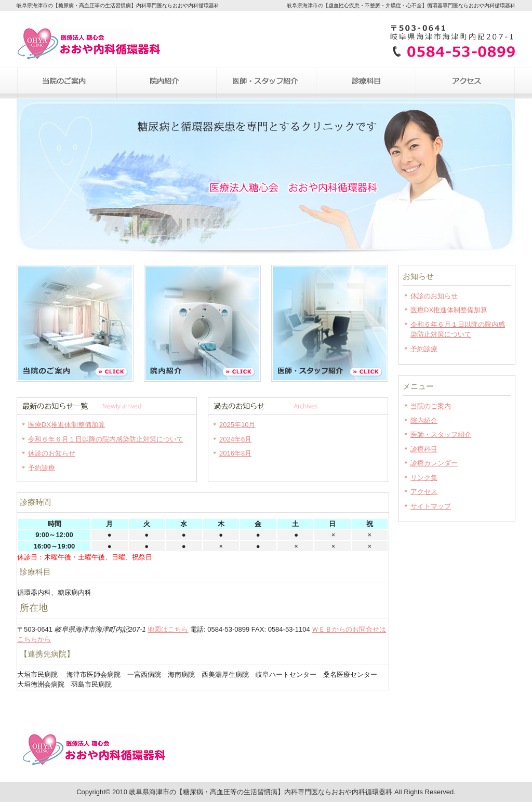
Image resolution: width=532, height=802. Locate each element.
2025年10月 (237, 425)
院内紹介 (166, 83)
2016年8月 (235, 453)
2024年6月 (235, 439)
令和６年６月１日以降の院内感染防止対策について (106, 439)
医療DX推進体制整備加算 (66, 425)
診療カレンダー (434, 463)
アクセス (465, 83)
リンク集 (424, 478)
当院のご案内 (66, 83)
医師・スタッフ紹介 (266, 83)
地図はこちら (168, 629)
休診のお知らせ (52, 453)
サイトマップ (431, 506)
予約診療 (42, 468)
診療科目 (366, 83)
